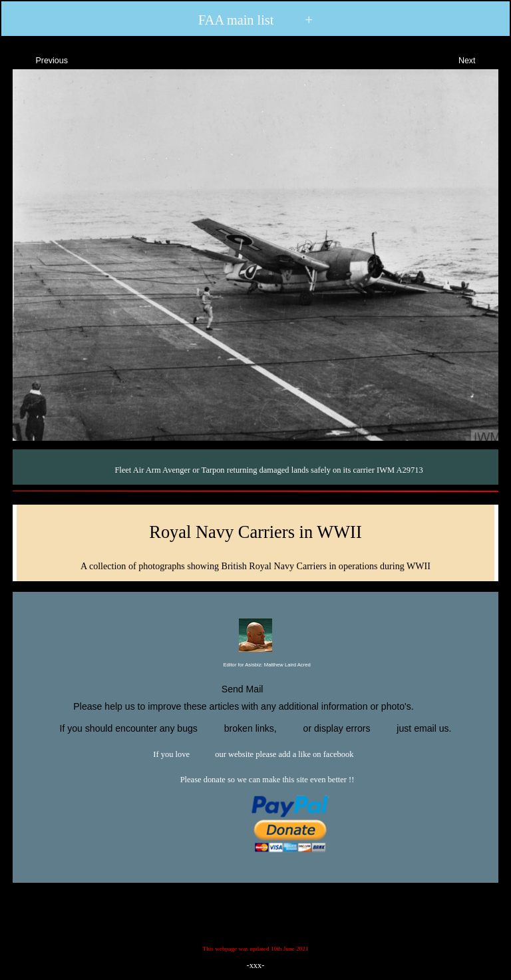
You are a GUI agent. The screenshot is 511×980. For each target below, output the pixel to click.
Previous (40, 59)
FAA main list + (255, 20)
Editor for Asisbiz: (255, 665)
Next (479, 59)
